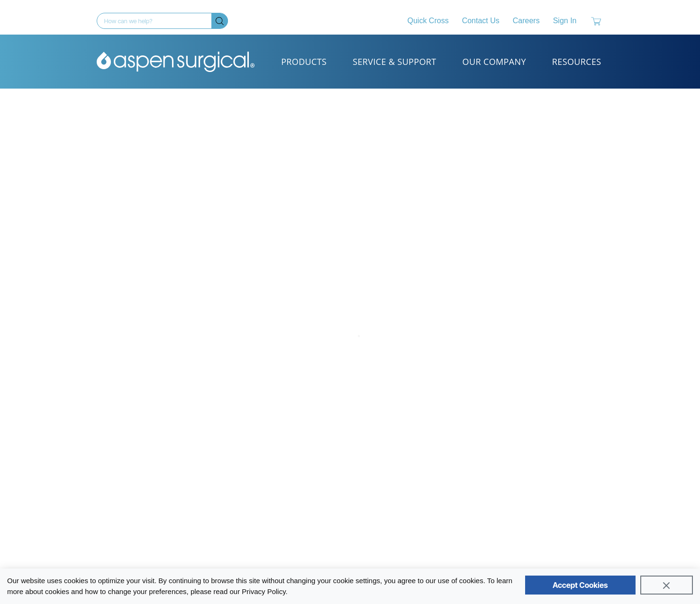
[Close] (667, 585)
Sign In (565, 21)
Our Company (494, 62)
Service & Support (394, 62)
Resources (577, 62)
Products (304, 62)
